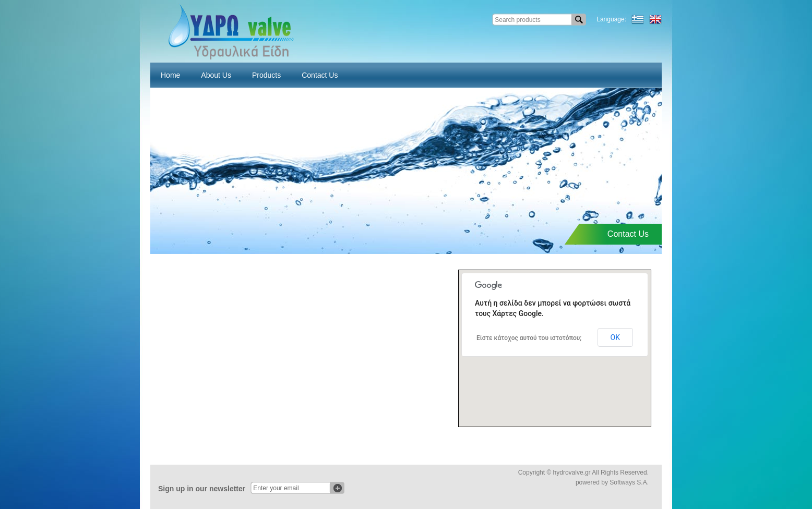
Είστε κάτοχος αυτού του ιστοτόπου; (529, 338)
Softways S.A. (629, 482)
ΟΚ (615, 337)
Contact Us (320, 75)
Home (170, 75)
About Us (216, 75)
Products (266, 75)
